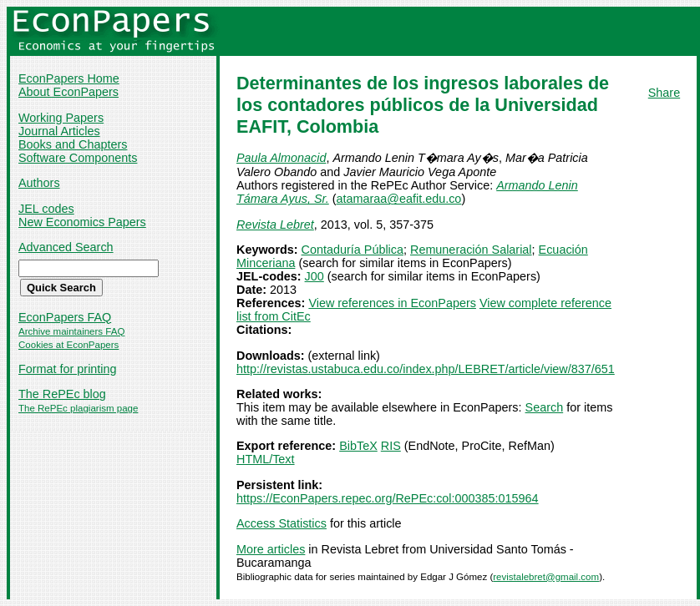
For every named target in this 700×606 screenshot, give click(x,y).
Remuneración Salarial (471, 250)
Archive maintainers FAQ (71, 331)
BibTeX (358, 446)
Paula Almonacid (281, 158)
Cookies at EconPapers (68, 345)
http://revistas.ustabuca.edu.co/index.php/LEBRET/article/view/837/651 (426, 369)
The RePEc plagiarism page (78, 408)
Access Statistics (282, 523)
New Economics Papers (82, 222)
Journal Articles (59, 131)
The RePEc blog (62, 394)
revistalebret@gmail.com (546, 577)
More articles (271, 549)
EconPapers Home (69, 78)
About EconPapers (68, 92)
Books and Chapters (73, 144)
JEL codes (46, 209)
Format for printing (68, 369)
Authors (39, 183)
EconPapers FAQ (65, 317)
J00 (314, 276)
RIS (391, 446)
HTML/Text (266, 459)
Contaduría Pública (353, 250)
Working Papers (61, 118)
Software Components (78, 158)
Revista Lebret (275, 225)
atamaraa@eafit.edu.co (399, 199)
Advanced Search (66, 247)
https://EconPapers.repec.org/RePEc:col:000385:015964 (388, 498)
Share (664, 93)
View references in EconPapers (392, 303)
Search (545, 407)
